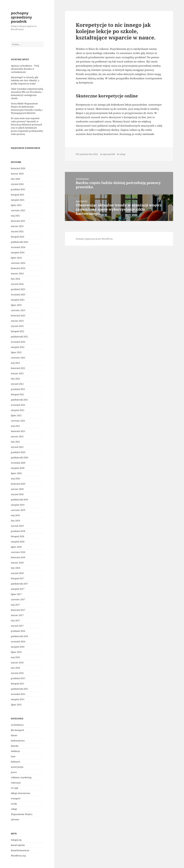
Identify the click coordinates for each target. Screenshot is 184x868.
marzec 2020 (17, 489)
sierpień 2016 (18, 647)
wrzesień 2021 (18, 405)
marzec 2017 (17, 615)
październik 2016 (19, 636)
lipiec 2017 (16, 594)
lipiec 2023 (16, 305)
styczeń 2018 (17, 573)
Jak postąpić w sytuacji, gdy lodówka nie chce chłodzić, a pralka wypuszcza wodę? (25, 80)
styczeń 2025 (17, 231)
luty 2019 (15, 521)
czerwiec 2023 (18, 310)
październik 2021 (19, 400)
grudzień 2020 (18, 452)
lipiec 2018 (16, 547)
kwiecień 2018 (18, 557)
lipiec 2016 (16, 652)
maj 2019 (15, 515)
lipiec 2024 (16, 258)
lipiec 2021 (16, 415)
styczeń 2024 (17, 284)
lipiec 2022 (16, 352)
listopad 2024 (18, 237)
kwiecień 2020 (18, 484)
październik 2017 (19, 584)
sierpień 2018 (18, 542)
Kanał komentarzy (20, 850)
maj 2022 (15, 363)
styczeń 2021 (17, 447)
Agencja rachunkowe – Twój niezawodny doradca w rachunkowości (25, 69)
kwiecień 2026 (18, 168)
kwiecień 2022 (18, 368)
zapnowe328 (109, 154)
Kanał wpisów (18, 845)
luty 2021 (15, 442)
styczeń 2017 (17, 626)
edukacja (15, 751)
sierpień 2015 (18, 699)
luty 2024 (15, 279)
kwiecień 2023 (18, 316)
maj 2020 (15, 479)
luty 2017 (15, 621)
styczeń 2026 (17, 184)
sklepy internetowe (21, 793)
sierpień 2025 (18, 200)
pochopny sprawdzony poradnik (21, 17)
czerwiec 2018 (18, 552)
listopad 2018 (18, 536)
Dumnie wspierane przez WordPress (94, 239)
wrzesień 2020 (18, 463)
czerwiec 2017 (18, 599)
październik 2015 (19, 689)
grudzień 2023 (18, 289)
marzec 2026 (17, 174)
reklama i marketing (21, 777)
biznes (14, 735)
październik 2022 (19, 337)
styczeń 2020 (17, 494)
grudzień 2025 (18, 189)
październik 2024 (19, 242)
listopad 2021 (18, 394)
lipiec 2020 (16, 473)
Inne (13, 756)
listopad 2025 (18, 195)
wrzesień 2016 (18, 642)
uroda (14, 804)
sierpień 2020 (18, 468)
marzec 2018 (17, 563)
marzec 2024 (17, 274)
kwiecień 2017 (18, 610)
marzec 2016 (17, 663)
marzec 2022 (17, 373)
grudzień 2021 (18, 389)
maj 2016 (15, 657)
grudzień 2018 (18, 531)
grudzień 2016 (18, 631)
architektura (17, 725)
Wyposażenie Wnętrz (22, 814)
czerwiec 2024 (18, 263)
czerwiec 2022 (18, 358)
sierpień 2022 (18, 347)
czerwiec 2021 (18, 421)
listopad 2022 (18, 331)
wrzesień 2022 (18, 342)
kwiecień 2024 (18, 268)
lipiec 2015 (16, 705)
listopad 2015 (18, 684)
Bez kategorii (17, 730)
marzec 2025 (17, 226)
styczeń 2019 (17, 526)
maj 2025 (15, 216)
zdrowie (15, 820)
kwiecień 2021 (18, 431)
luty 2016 (15, 668)
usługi (14, 809)
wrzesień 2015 (18, 694)
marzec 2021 (17, 436)
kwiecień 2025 (18, 221)
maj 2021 (15, 426)
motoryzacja (17, 767)
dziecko (15, 746)
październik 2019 (19, 500)
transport (16, 798)
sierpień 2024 (18, 252)
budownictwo (18, 741)
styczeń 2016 (17, 673)
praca (14, 772)
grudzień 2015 (18, 678)
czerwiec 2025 (18, 210)
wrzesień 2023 (18, 295)
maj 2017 (15, 605)
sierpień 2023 (18, 300)
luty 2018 (15, 568)
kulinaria (15, 762)
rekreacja (16, 783)
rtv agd (14, 788)
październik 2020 (19, 458)
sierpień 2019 (18, 505)
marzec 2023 (17, 321)
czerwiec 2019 (18, 510)
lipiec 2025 (16, 205)
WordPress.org (18, 856)
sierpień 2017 (18, 589)
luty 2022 (15, 379)
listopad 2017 (18, 578)
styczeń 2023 (17, 326)
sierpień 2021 (18, 410)
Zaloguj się (16, 840)
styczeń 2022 (17, 384)
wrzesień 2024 (18, 247)
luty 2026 (15, 179)
